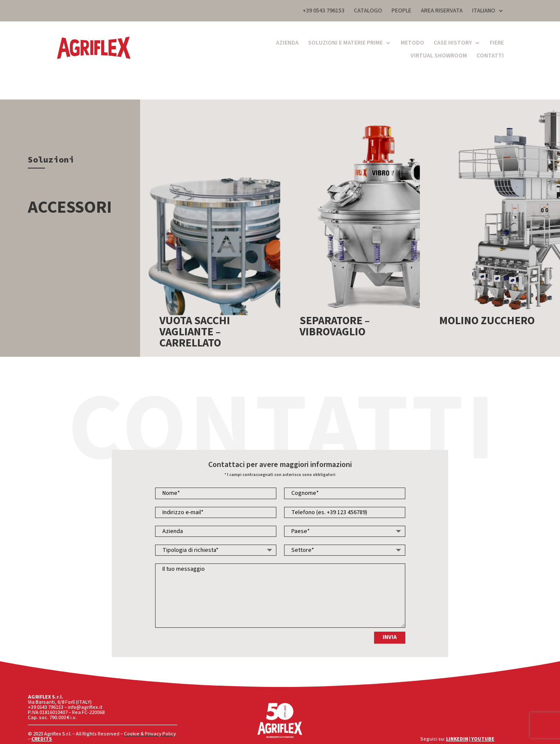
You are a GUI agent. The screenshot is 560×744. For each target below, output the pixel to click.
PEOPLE (401, 11)
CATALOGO (368, 11)
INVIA (390, 637)
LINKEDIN (457, 739)
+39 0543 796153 (323, 11)
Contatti (490, 56)
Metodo (412, 44)
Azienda (287, 44)
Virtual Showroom (439, 56)
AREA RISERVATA (442, 11)
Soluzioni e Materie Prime (345, 44)
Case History (453, 44)
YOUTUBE (483, 739)
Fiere (497, 44)
